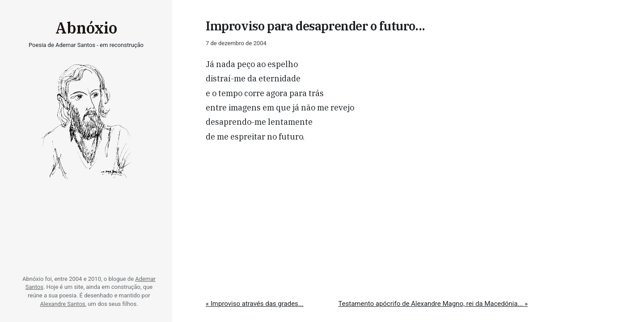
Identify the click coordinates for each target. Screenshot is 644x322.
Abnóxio (86, 28)
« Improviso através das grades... (255, 304)
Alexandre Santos (62, 304)
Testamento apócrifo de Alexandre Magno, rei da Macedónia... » (433, 304)
